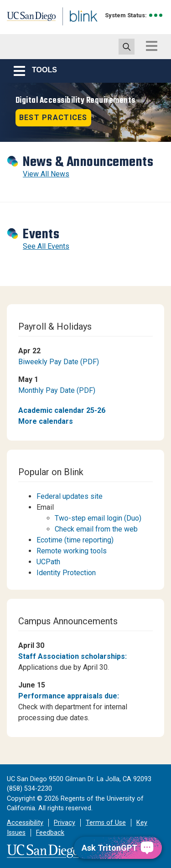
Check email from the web (96, 529)
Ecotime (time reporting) (75, 540)
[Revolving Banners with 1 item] (85, 112)
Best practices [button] (53, 118)
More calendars (46, 421)
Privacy (65, 823)
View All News (46, 174)
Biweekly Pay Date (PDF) (59, 362)
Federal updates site (70, 496)
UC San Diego (27, 20)
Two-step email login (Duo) (98, 518)
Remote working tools (72, 551)
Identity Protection (66, 573)
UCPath (48, 562)
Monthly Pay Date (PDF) (57, 390)
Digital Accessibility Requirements (75, 100)
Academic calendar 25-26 (62, 410)
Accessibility (25, 823)
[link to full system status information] (156, 15)
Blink (73, 29)
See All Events (46, 246)
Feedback (50, 833)
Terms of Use (106, 823)
